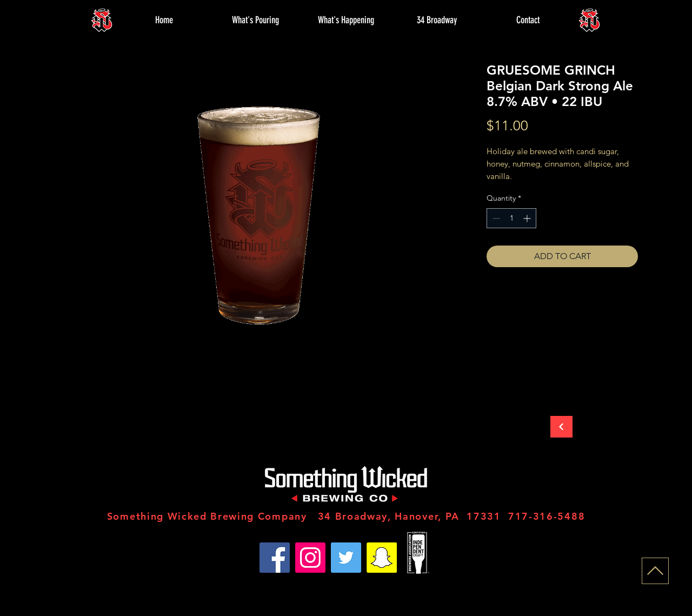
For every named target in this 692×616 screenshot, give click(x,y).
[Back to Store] (561, 427)
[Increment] (528, 218)
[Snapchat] (382, 558)
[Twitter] (346, 558)
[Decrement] (495, 218)
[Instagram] (310, 558)
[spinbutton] (511, 218)
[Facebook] (275, 558)
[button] (255, 20)
